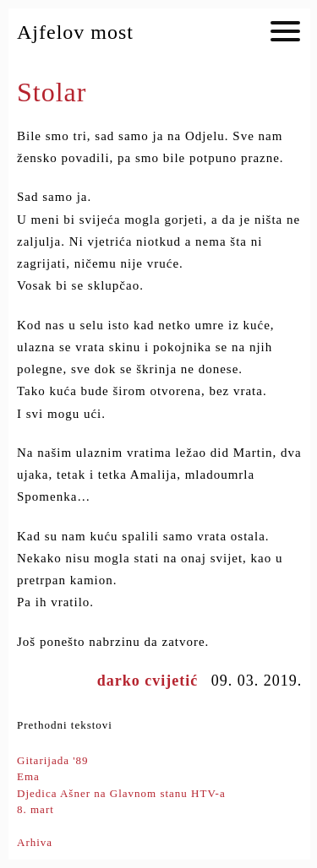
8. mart (36, 809)
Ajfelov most (75, 32)
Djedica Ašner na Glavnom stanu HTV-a (121, 793)
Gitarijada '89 (53, 760)
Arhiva (35, 842)
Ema (28, 776)
